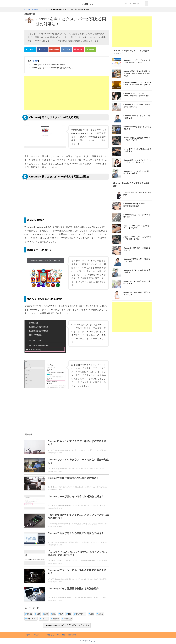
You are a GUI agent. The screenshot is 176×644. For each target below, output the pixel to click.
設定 (45, 614)
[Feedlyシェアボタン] (90, 50)
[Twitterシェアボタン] (30, 50)
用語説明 (55, 619)
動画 (53, 614)
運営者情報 (72, 635)
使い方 (29, 614)
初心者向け (67, 619)
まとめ (100, 614)
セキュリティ (31, 619)
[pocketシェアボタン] (78, 50)
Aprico (88, 4)
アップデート (80, 614)
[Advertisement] (67, 93)
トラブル (44, 619)
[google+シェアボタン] (54, 50)
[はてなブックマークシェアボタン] (66, 50)
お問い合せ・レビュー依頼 (56, 635)
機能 (69, 614)
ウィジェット (39, 635)
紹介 (61, 614)
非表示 (35, 61)
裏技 (91, 614)
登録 (37, 614)
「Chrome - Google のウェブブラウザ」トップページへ (67, 625)
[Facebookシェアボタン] (42, 50)
